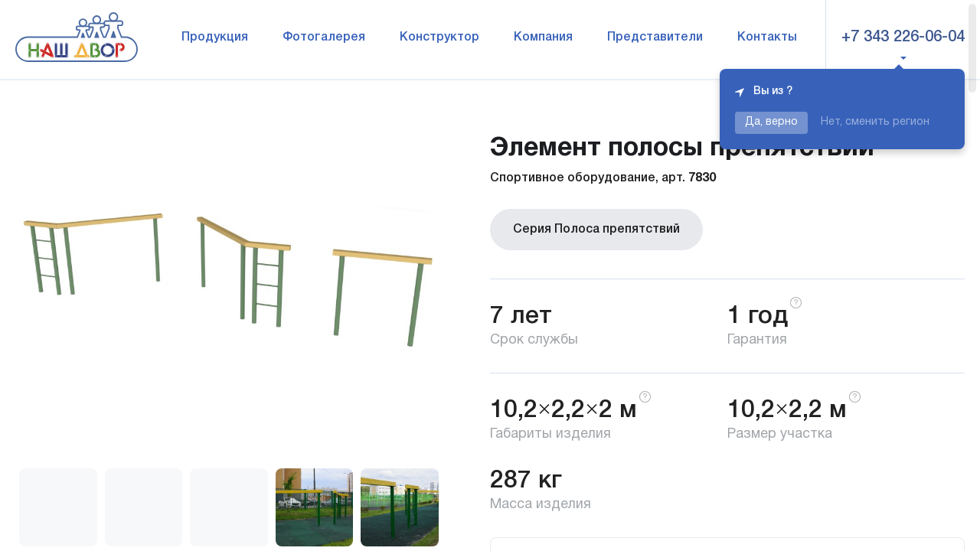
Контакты (767, 37)
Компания (543, 37)
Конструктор (439, 37)
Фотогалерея (324, 37)
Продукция (215, 37)
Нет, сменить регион (875, 122)
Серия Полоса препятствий (596, 230)
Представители (655, 37)
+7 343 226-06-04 (903, 37)
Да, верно (771, 122)
